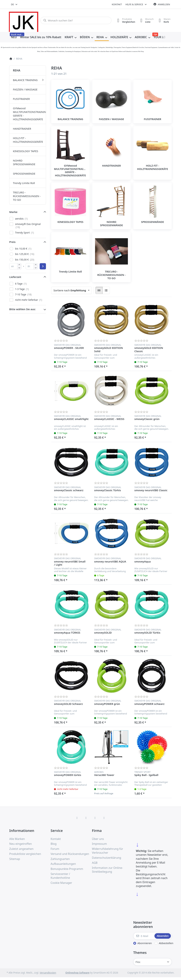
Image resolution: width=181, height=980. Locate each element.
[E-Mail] (144, 936)
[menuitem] (14, 37)
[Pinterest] (104, 818)
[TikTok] (95, 818)
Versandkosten (48, 973)
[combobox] (14, 4)
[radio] (99, 290)
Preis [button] (12, 242)
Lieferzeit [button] (15, 277)
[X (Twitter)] (86, 818)
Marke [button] (13, 212)
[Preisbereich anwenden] (43, 266)
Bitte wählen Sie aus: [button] (22, 309)
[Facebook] (77, 818)
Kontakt (117, 4)
